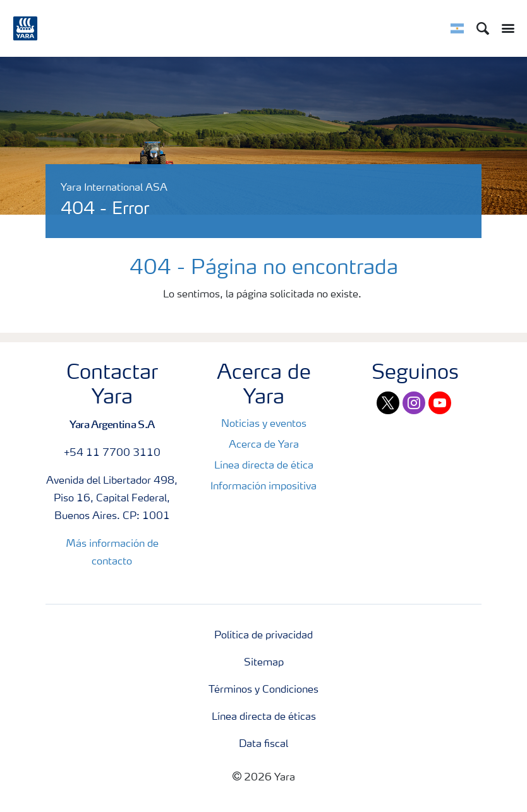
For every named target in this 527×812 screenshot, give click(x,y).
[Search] (483, 28)
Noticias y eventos (264, 424)
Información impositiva (263, 487)
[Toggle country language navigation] (457, 28)
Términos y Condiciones (263, 690)
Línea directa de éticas (264, 717)
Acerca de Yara (264, 445)
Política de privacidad (263, 636)
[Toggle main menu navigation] (505, 28)
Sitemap (264, 663)
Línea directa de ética (264, 466)
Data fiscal (263, 744)
